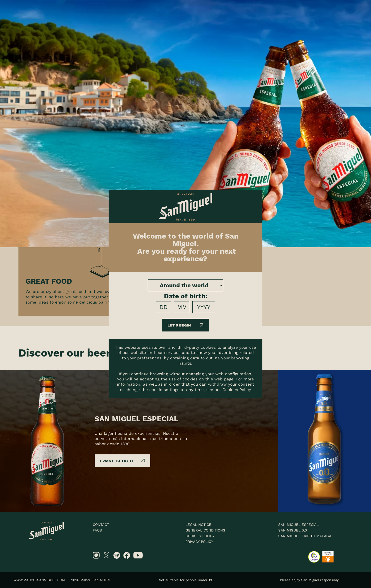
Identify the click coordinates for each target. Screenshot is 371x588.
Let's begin (185, 325)
